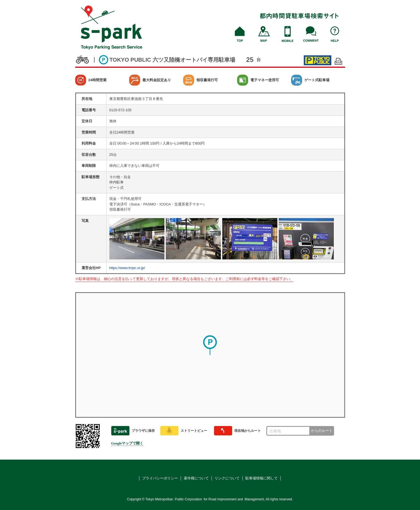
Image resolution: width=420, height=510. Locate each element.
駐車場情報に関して (262, 478)
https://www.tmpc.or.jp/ (127, 268)
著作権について (196, 478)
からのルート (322, 431)
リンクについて (227, 478)
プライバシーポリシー (160, 478)
